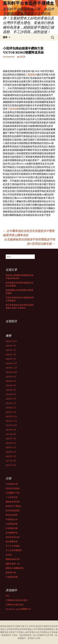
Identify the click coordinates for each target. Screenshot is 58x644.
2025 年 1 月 (11, 359)
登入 (8, 596)
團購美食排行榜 (13, 502)
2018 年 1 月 (11, 456)
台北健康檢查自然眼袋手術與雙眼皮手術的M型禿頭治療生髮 (30, 241)
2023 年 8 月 (11, 434)
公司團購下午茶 (13, 493)
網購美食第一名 (13, 564)
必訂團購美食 (12, 541)
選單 (5, 37)
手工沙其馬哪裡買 (14, 550)
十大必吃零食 (12, 497)
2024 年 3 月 (11, 403)
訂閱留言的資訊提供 (15, 605)
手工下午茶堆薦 (13, 546)
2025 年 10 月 (11, 341)
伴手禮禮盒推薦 (41, 629)
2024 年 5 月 (11, 394)
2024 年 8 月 (11, 381)
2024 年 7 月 (11, 385)
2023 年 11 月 (11, 421)
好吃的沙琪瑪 (12, 515)
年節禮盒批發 (12, 524)
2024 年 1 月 (11, 412)
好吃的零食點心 (26, 629)
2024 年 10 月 (11, 372)
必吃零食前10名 (13, 537)
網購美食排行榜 (13, 559)
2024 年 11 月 (11, 368)
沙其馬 (22, 57)
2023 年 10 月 (11, 425)
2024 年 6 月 (11, 390)
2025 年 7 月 (11, 350)
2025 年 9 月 (11, 346)
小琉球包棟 (13, 109)
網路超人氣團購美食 (15, 568)
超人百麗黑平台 (40, 635)
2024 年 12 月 (11, 363)
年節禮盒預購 (12, 528)
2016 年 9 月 (11, 465)
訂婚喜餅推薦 (12, 577)
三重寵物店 (31, 75)
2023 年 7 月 (11, 439)
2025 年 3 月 (11, 354)
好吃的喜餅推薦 (13, 511)
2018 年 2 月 (11, 452)
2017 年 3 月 (11, 461)
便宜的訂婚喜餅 (13, 488)
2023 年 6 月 (11, 443)
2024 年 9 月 (11, 377)
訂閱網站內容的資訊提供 (17, 600)
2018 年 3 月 (11, 447)
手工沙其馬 (30, 626)
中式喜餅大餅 (12, 484)
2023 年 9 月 (11, 430)
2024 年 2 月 (11, 408)
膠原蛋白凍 (11, 572)
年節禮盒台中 (12, 519)
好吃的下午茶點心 (14, 506)
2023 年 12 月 (11, 416)
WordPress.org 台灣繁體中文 (18, 609)
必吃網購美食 (12, 533)
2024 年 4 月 (11, 399)
